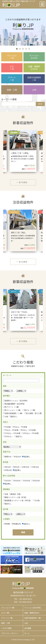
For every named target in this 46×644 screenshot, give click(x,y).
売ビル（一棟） (30, 410)
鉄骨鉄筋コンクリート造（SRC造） (17, 500)
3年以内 (7, 467)
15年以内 (34, 467)
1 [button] (17, 49)
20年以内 (7, 470)
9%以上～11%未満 (27, 430)
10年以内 (25, 467)
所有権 (6, 524)
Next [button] (42, 152)
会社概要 (28, 628)
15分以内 (26, 480)
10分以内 (16, 480)
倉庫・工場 (6, 623)
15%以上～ (8, 436)
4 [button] (26, 49)
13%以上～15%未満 (30, 433)
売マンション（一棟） (12, 410)
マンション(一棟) (8, 608)
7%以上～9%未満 (11, 430)
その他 (36, 500)
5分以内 (7, 480)
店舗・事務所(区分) (32, 613)
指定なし (13, 416)
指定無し (26, 457)
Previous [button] (4, 152)
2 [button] (20, 49)
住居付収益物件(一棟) (33, 618)
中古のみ (17, 457)
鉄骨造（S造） (15, 494)
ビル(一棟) (5, 613)
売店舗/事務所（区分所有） (14, 404)
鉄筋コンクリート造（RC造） (15, 497)
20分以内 (35, 480)
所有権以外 (16, 524)
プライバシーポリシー (10, 633)
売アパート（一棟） (11, 407)
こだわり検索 (6, 628)
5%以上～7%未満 (19, 427)
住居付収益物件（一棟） (13, 413)
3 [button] (23, 49)
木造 (5, 494)
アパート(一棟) (7, 618)
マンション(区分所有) (33, 608)
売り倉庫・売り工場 (33, 413)
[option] (23, 27)
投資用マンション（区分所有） (16, 401)
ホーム (27, 633)
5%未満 (7, 427)
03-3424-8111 (26, 599)
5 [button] (29, 49)
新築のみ (7, 457)
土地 (5, 416)
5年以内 (16, 467)
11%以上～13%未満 (12, 433)
